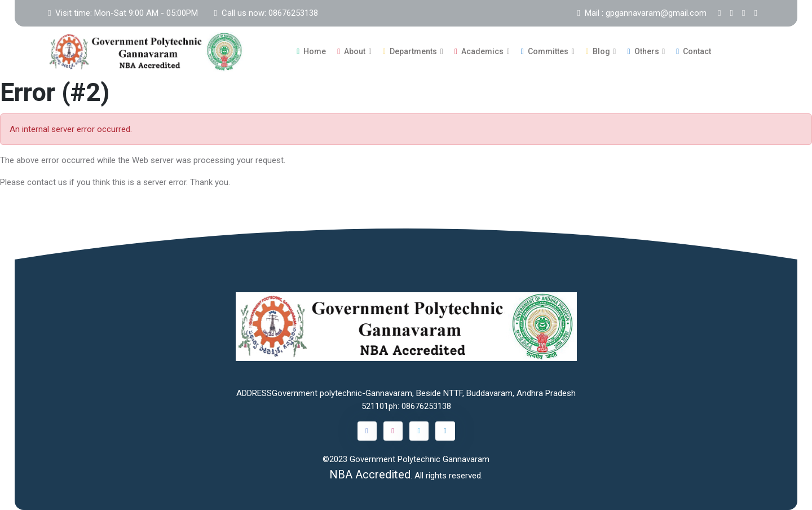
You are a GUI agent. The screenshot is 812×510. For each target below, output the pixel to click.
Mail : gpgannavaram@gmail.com (642, 13)
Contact (694, 51)
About (351, 51)
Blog (598, 51)
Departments (410, 51)
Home (311, 51)
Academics (479, 51)
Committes (545, 51)
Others (643, 51)
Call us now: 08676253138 (266, 13)
